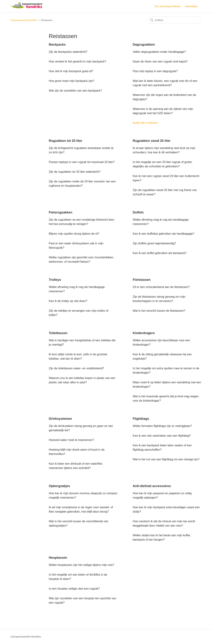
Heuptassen (58, 558)
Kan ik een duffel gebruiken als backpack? (160, 253)
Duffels (138, 212)
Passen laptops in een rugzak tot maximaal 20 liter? (82, 162)
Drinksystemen (60, 419)
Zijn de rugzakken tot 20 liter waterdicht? (75, 172)
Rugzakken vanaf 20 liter (152, 141)
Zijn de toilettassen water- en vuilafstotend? (76, 368)
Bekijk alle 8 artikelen (145, 123)
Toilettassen (58, 333)
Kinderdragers (144, 333)
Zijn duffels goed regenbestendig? (154, 243)
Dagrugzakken (144, 45)
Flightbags (141, 419)
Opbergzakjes (59, 486)
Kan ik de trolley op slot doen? (68, 301)
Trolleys (55, 280)
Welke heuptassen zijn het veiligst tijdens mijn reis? (81, 565)
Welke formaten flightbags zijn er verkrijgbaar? (162, 426)
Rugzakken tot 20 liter (65, 141)
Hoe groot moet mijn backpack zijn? (71, 81)
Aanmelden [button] (191, 6)
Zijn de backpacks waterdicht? (68, 52)
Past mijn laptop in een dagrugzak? (155, 71)
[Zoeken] (174, 20)
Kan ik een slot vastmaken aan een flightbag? (162, 436)
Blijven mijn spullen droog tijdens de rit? (74, 234)
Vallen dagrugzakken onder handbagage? (159, 52)
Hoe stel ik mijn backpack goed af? (71, 71)
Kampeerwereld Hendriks (24, 20)
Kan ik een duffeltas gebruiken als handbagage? (163, 234)
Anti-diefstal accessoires (152, 486)
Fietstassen (142, 280)
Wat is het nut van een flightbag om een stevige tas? (166, 459)
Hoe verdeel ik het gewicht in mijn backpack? (77, 61)
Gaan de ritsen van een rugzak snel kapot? (160, 61)
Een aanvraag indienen (168, 6)
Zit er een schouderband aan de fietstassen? (161, 287)
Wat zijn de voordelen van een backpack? (75, 91)
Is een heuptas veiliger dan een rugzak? (74, 589)
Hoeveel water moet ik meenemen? (71, 440)
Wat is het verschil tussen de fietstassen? (159, 311)
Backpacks (57, 45)
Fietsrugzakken (61, 212)
